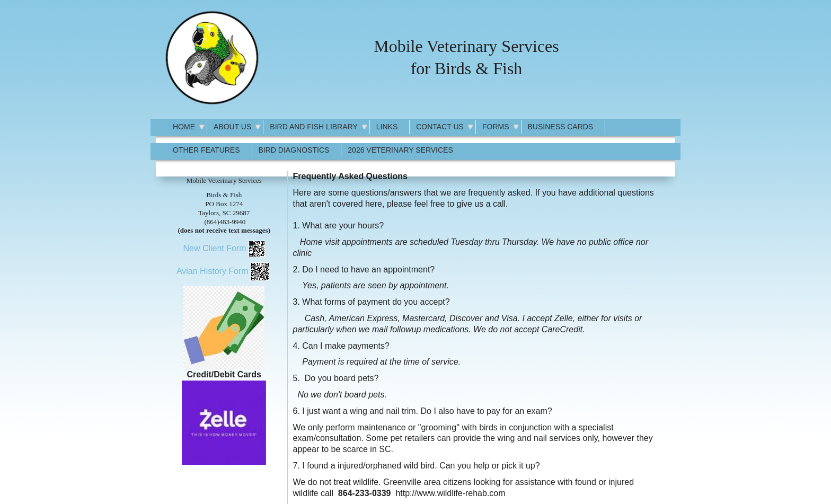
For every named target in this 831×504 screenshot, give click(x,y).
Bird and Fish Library (313, 127)
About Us (232, 127)
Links (387, 127)
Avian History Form (213, 271)
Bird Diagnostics (294, 150)
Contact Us (440, 127)
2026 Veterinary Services (400, 150)
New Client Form (214, 248)
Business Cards (561, 127)
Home (184, 127)
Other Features (206, 150)
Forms (496, 127)
